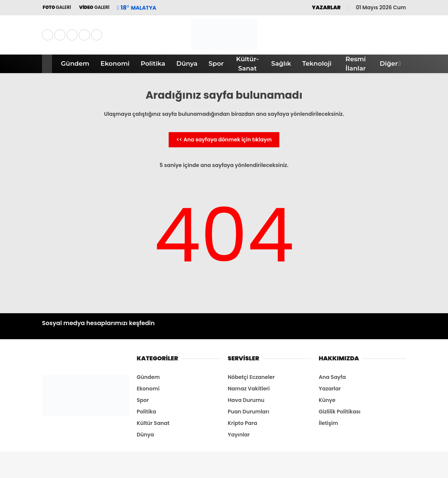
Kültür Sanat (153, 423)
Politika (153, 63)
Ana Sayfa (332, 377)
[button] (48, 64)
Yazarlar (330, 389)
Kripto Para (242, 423)
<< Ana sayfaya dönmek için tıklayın (224, 140)
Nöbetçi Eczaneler (251, 377)
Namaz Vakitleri (249, 389)
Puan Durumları (249, 412)
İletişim (328, 423)
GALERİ (56, 7)
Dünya (187, 63)
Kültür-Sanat (248, 64)
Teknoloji (317, 63)
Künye (327, 400)
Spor (216, 63)
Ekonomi (115, 63)
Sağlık (281, 63)
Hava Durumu (246, 400)
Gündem (75, 63)
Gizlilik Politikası (340, 412)
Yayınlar (239, 435)
